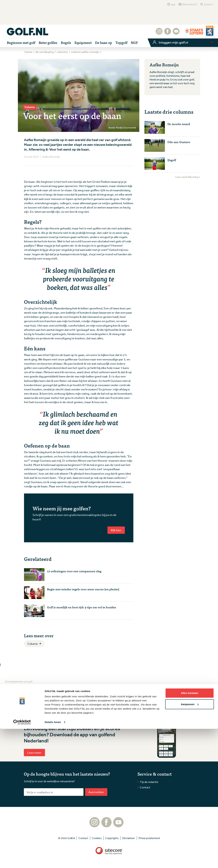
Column (33, 644)
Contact (145, 787)
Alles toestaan (190, 832)
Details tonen (53, 861)
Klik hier (116, 530)
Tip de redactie (149, 782)
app (173, 4)
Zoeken (208, 4)
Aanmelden (96, 792)
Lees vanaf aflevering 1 (188, 177)
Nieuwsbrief (190, 4)
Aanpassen (190, 843)
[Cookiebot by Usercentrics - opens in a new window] (22, 861)
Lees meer (34, 752)
